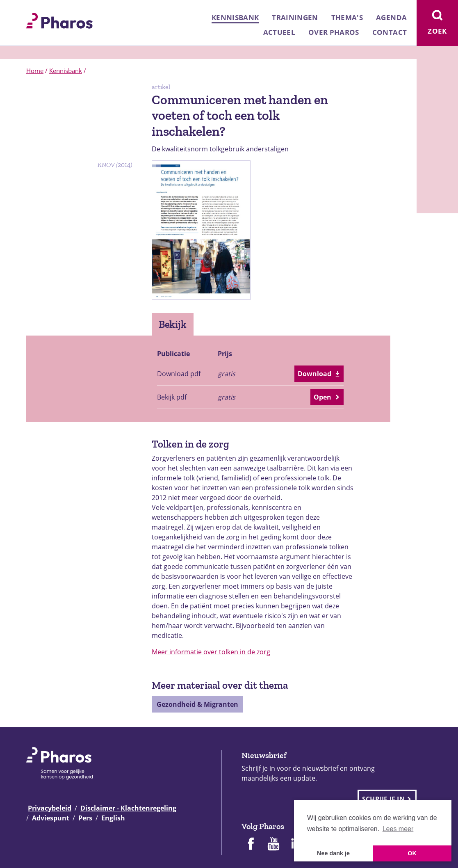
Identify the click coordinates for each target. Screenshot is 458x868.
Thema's (347, 17)
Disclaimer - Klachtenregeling (128, 808)
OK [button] (412, 853)
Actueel (279, 32)
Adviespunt (51, 818)
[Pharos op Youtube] (273, 845)
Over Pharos (334, 32)
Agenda (391, 17)
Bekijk (173, 324)
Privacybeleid (50, 808)
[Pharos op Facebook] (251, 845)
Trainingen (295, 17)
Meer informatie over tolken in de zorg (211, 652)
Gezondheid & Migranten (197, 704)
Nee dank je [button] (333, 853)
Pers (85, 818)
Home (35, 71)
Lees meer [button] (398, 829)
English (113, 818)
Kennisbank (235, 17)
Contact (390, 32)
